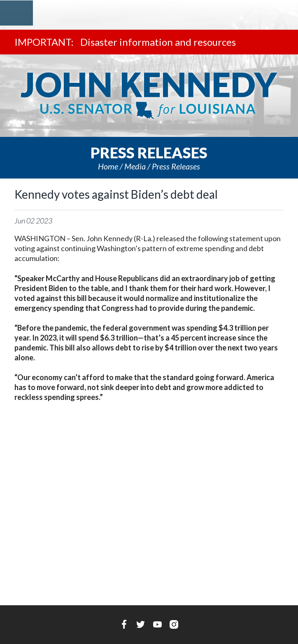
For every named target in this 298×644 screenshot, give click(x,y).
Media (135, 166)
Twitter (141, 624)
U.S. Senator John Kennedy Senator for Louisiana (149, 96)
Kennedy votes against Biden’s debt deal (116, 194)
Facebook (124, 624)
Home (108, 166)
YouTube (157, 624)
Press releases (176, 166)
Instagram (174, 624)
